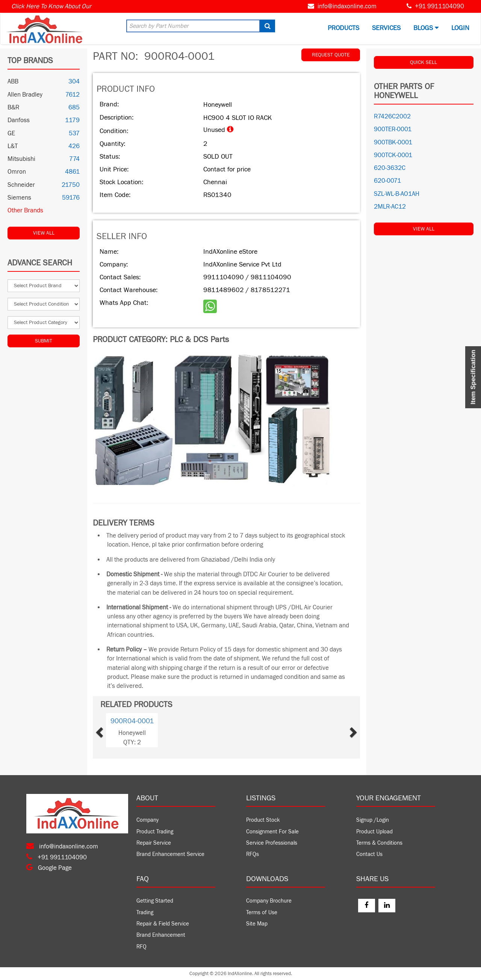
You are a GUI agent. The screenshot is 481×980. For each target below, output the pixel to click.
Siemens (19, 198)
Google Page (49, 868)
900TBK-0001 (393, 142)
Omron (17, 172)
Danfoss (19, 120)
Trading (145, 913)
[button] (111, 730)
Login (460, 28)
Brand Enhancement (161, 935)
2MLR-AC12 (390, 207)
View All (44, 233)
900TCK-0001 (393, 155)
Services (386, 28)
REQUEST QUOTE (331, 55)
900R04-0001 (132, 721)
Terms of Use (262, 913)
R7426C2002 (392, 117)
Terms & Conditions (379, 843)
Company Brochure (269, 901)
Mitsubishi (21, 159)
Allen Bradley (25, 95)
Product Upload (374, 832)
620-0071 (387, 181)
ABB (13, 82)
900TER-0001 (393, 129)
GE (11, 133)
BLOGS (426, 28)
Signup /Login (373, 820)
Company (147, 820)
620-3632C (390, 168)
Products (343, 28)
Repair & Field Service (163, 924)
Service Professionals (272, 843)
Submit (44, 341)
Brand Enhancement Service (170, 854)
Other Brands (25, 211)
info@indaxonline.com (347, 6)
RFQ (141, 947)
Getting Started (155, 901)
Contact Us (369, 854)
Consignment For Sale (272, 832)
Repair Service (154, 843)
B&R (13, 108)
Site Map (257, 924)
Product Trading (155, 832)
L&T (13, 146)
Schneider (21, 185)
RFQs (253, 854)
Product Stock (263, 820)
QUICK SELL (424, 62)
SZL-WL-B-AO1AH (397, 194)
